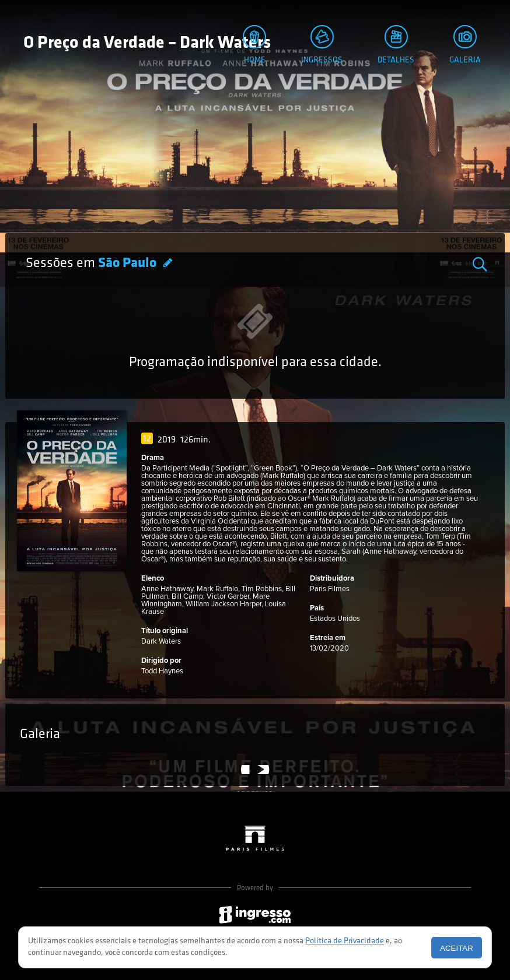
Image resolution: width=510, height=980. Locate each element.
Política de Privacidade (345, 941)
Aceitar (457, 948)
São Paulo (129, 264)
